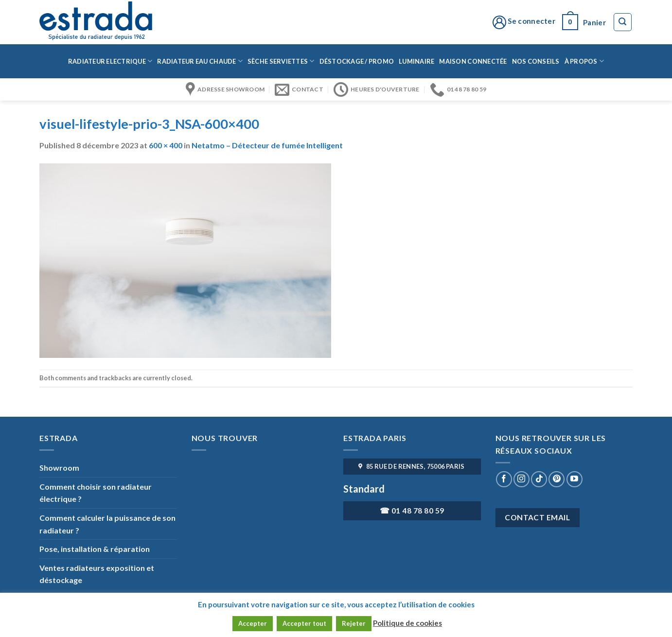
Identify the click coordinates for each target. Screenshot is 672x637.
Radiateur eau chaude (200, 61)
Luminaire (416, 61)
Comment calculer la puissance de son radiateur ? (107, 524)
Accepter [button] (253, 623)
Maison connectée (473, 61)
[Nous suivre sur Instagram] (522, 479)
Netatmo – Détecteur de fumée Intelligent (267, 145)
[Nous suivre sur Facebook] (504, 479)
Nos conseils (536, 61)
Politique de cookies (407, 623)
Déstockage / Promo (357, 61)
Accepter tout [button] (304, 623)
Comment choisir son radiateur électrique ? (96, 493)
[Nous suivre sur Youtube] (575, 479)
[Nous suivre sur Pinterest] (557, 479)
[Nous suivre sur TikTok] (539, 479)
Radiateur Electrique (110, 61)
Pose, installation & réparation (95, 549)
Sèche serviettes (281, 61)
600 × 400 (166, 145)
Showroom (59, 468)
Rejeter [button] (354, 623)
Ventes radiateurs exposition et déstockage (97, 574)
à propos (584, 61)
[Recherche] (623, 22)
